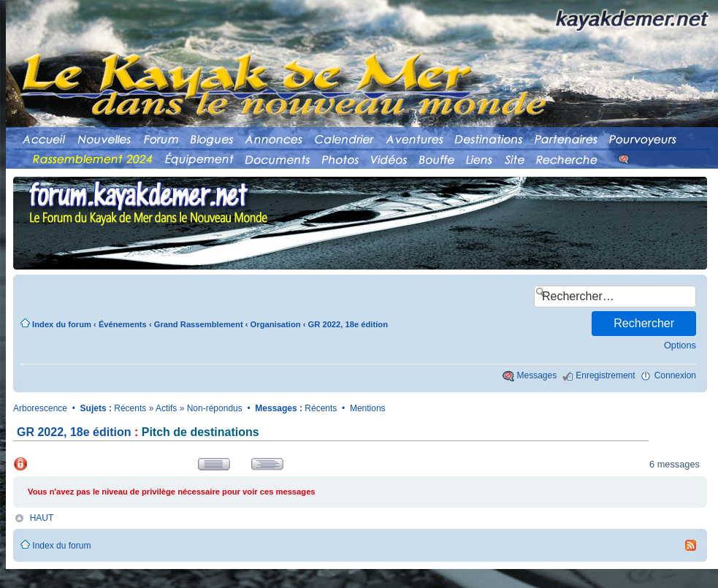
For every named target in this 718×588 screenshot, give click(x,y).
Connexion (675, 375)
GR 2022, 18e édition (348, 324)
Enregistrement (605, 375)
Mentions (368, 408)
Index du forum (62, 324)
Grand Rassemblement (199, 324)
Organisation (276, 324)
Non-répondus (215, 408)
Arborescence (40, 408)
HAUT (42, 518)
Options (680, 345)
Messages (537, 375)
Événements (123, 324)
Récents (130, 408)
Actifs (166, 408)
